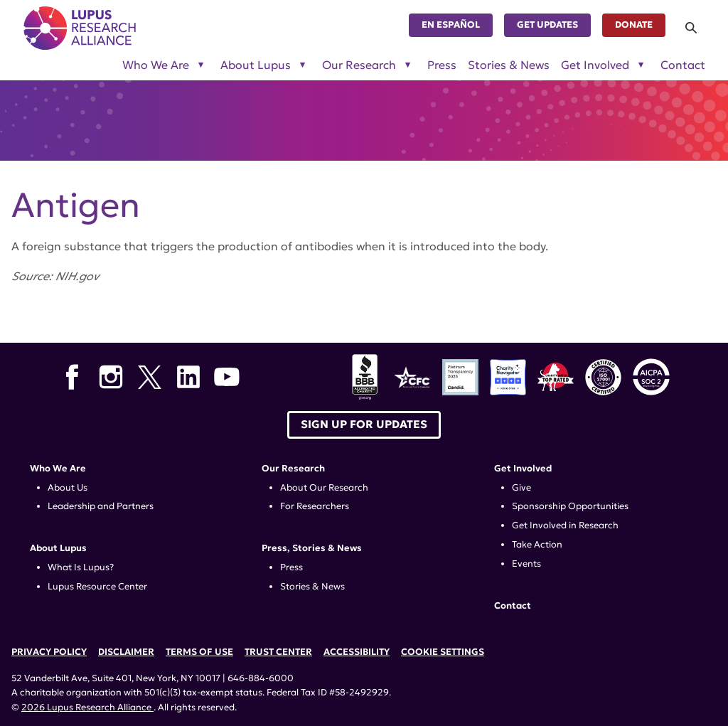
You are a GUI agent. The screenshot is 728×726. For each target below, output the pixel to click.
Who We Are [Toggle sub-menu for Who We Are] (156, 65)
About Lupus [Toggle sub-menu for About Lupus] (256, 65)
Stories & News (509, 65)
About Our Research (324, 488)
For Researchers (315, 506)
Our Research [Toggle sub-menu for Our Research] (359, 65)
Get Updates (547, 25)
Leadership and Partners (101, 506)
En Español (451, 25)
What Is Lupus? (81, 567)
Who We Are (58, 469)
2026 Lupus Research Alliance (87, 708)
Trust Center (278, 652)
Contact (683, 65)
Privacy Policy (49, 652)
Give (521, 488)
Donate (634, 25)
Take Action (537, 545)
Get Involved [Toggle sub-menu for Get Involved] (595, 65)
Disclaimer (126, 652)
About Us (68, 488)
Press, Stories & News (312, 548)
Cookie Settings (443, 652)
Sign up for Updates (364, 424)
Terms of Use (199, 652)
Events (526, 564)
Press (442, 65)
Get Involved (523, 469)
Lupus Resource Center (97, 587)
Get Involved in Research (565, 525)
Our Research (293, 469)
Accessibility (357, 652)
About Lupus (58, 548)
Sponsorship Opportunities (570, 506)
